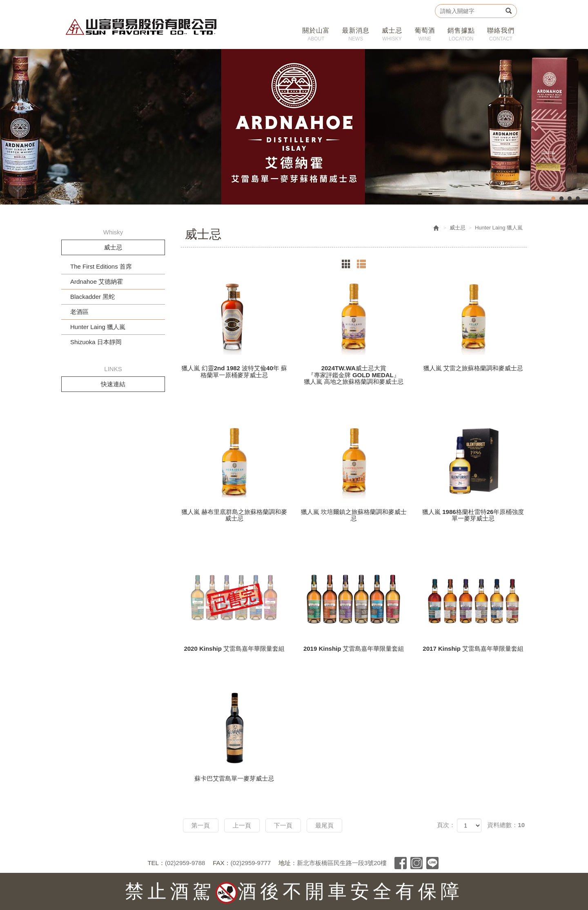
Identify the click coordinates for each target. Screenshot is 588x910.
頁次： (446, 825)
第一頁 (201, 825)
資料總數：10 (506, 825)
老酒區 (79, 312)
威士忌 (458, 228)
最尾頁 (324, 825)
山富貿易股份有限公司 (141, 27)
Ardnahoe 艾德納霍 (97, 281)
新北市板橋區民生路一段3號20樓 (342, 863)
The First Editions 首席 (101, 266)
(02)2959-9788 (185, 863)
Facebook (401, 863)
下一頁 (283, 825)
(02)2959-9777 (251, 863)
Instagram (416, 863)
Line (432, 863)
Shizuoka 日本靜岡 (96, 342)
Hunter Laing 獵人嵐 (98, 327)
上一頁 (242, 825)
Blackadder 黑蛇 (92, 297)
